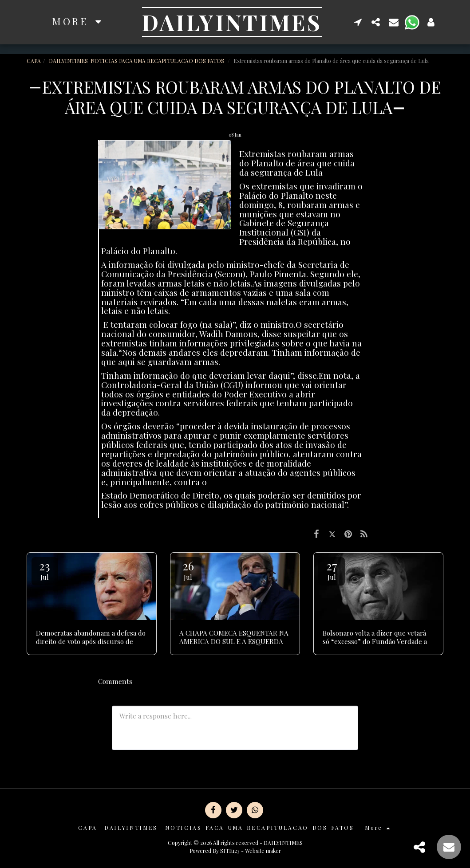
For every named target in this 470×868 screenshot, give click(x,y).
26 (188, 570)
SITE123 (230, 851)
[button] (358, 22)
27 (332, 570)
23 (45, 570)
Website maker (263, 851)
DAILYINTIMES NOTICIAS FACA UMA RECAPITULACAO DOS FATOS (137, 61)
